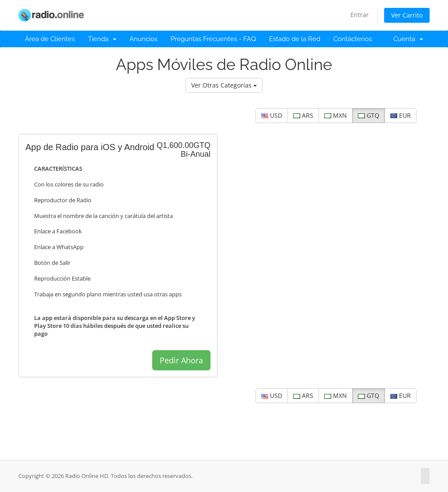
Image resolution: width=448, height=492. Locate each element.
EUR (401, 115)
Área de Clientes (50, 39)
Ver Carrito (407, 15)
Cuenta (408, 39)
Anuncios (143, 39)
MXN (336, 115)
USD (272, 115)
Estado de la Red (295, 39)
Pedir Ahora (181, 360)
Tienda (102, 39)
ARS (303, 115)
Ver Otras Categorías (224, 85)
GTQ (369, 115)
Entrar (360, 15)
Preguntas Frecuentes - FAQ (213, 39)
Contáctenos (353, 39)
